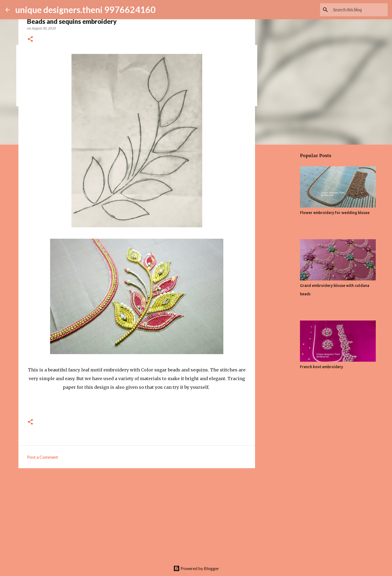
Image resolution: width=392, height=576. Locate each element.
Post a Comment (43, 457)
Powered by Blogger (196, 568)
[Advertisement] (137, 514)
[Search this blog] (359, 10)
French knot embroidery (321, 367)
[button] (30, 39)
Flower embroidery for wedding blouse (335, 213)
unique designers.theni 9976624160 (85, 10)
